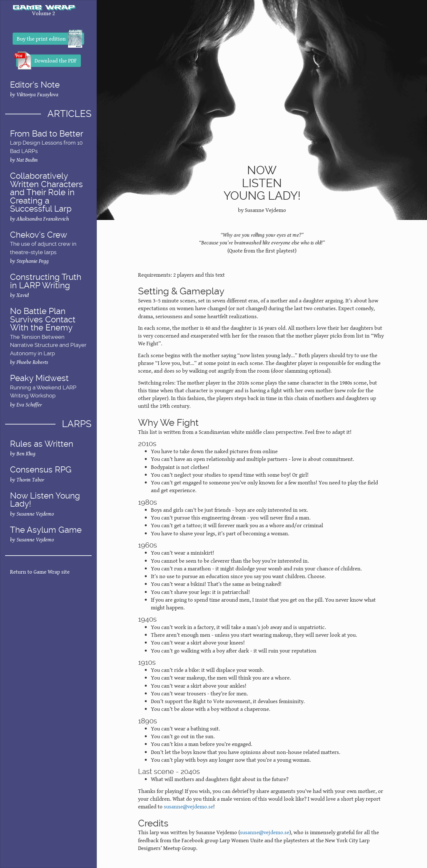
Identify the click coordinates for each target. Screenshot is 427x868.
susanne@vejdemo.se (189, 806)
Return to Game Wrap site (40, 572)
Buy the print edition (50, 39)
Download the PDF (46, 61)
